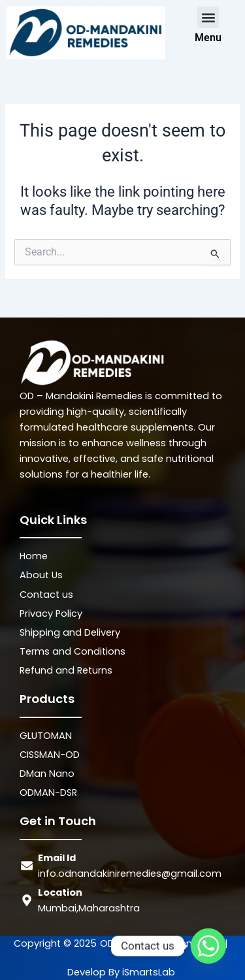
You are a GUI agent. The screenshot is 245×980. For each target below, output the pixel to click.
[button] (208, 17)
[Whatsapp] (208, 946)
